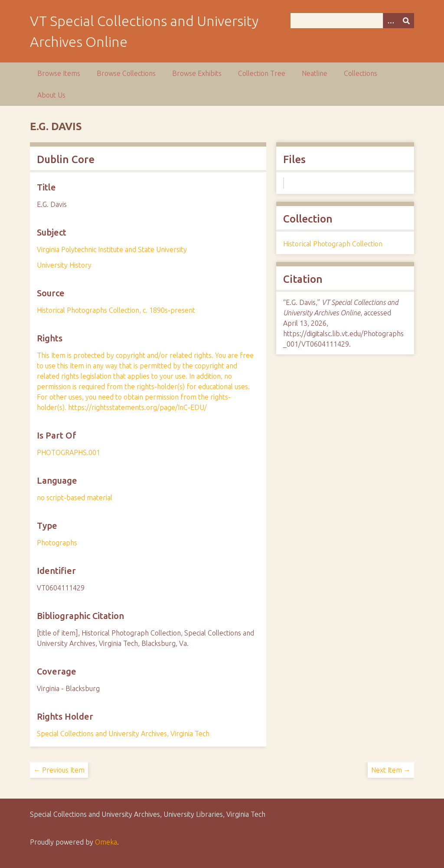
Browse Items (59, 73)
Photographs (57, 543)
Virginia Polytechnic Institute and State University (112, 249)
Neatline (315, 73)
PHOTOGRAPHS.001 (69, 452)
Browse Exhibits (197, 73)
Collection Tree (262, 73)
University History (64, 265)
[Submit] (406, 21)
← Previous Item (59, 770)
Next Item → (391, 770)
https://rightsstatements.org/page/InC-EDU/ (137, 407)
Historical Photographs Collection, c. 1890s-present (116, 310)
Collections (361, 73)
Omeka (106, 842)
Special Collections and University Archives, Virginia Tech (123, 734)
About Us (51, 95)
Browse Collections (126, 73)
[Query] (352, 21)
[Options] (391, 21)
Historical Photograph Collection (333, 244)
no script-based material (75, 498)
